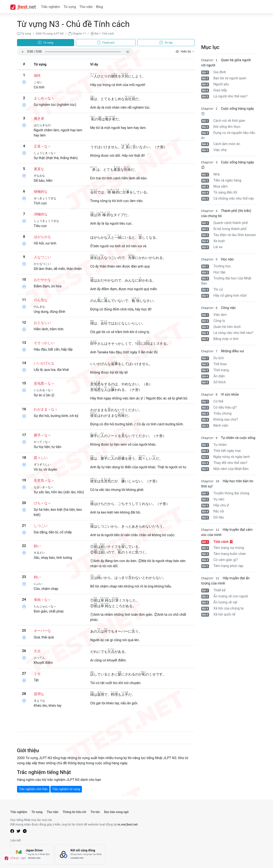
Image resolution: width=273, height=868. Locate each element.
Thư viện (86, 7)
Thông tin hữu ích (74, 812)
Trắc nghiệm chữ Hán (33, 789)
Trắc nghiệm (50, 7)
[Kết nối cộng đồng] (80, 855)
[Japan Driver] (32, 855)
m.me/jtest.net (128, 824)
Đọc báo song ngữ (116, 812)
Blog (100, 7)
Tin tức (95, 812)
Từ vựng (70, 7)
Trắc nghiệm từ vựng (66, 789)
